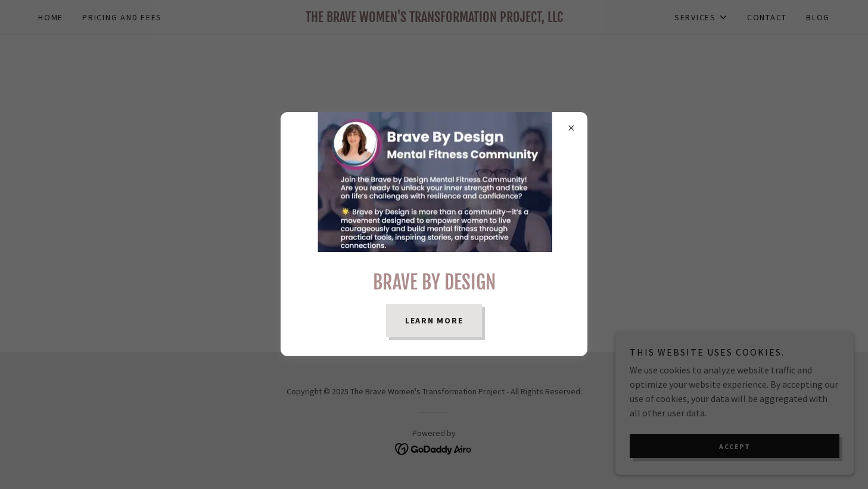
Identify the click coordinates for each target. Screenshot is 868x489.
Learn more (434, 320)
